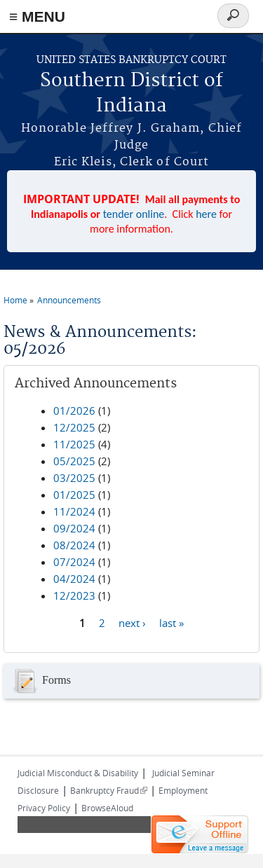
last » (171, 623)
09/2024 (74, 528)
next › (132, 623)
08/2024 (74, 545)
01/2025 (74, 495)
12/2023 (74, 595)
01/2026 (74, 411)
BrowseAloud (107, 808)
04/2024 (74, 579)
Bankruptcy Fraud (109, 790)
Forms (41, 681)
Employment (183, 790)
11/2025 (74, 444)
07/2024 (74, 562)
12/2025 (74, 427)
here (206, 214)
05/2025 (74, 461)
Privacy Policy (44, 808)
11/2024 (74, 511)
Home (15, 300)
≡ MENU (37, 16)
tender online (134, 214)
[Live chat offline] (200, 834)
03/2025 (74, 478)
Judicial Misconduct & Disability (78, 773)
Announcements (69, 300)
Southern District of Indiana (131, 94)
